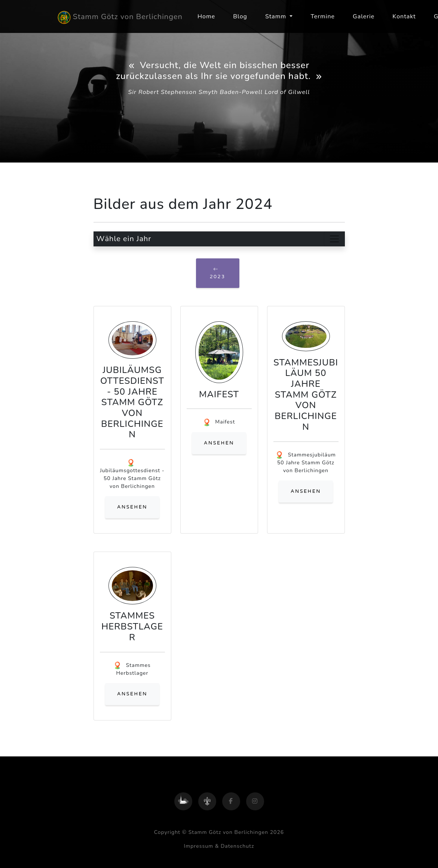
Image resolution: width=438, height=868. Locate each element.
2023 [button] (218, 273)
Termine (323, 16)
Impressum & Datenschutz (219, 846)
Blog (240, 16)
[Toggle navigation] (334, 239)
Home (206, 16)
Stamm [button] (277, 16)
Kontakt (404, 16)
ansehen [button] (132, 507)
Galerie (364, 16)
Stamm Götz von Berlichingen (120, 17)
